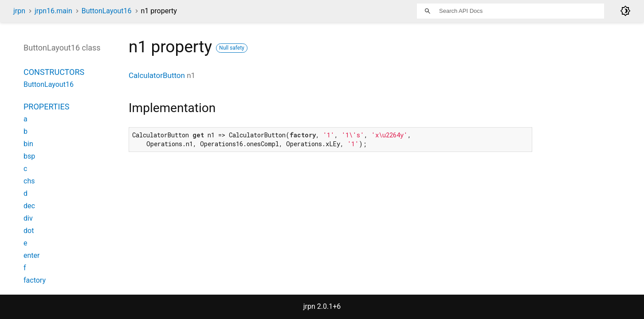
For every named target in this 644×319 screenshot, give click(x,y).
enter (31, 255)
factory (35, 280)
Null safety (232, 48)
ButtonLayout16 (107, 11)
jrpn (19, 11)
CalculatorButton (157, 75)
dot (29, 231)
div (28, 218)
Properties (46, 107)
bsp (29, 156)
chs (29, 181)
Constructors (54, 72)
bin (28, 144)
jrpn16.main (53, 11)
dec (29, 206)
